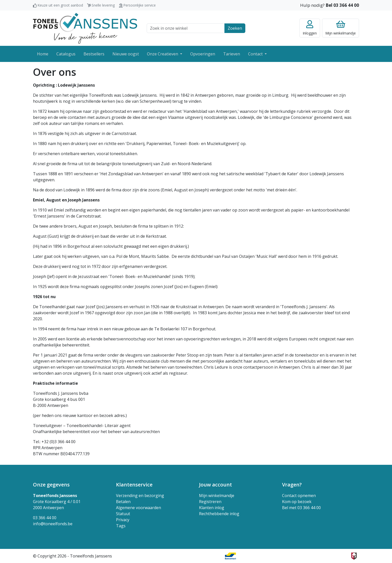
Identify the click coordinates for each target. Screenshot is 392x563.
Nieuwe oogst (126, 54)
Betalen (123, 502)
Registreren (210, 502)
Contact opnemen (299, 496)
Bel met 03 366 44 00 (301, 508)
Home (43, 54)
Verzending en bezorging (140, 496)
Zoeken (235, 28)
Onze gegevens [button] (51, 485)
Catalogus (66, 54)
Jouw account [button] (215, 485)
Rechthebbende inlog (219, 514)
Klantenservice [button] (134, 485)
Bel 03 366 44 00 (342, 5)
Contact (256, 54)
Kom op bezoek (297, 502)
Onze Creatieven (163, 54)
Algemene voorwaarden (139, 508)
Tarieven (232, 54)
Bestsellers (94, 54)
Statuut (123, 514)
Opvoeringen (203, 54)
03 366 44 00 (45, 518)
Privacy (123, 520)
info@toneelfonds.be (53, 524)
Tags (121, 526)
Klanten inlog (212, 508)
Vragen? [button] (292, 485)
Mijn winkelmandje (217, 496)
